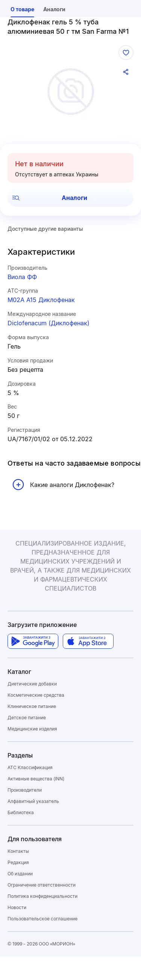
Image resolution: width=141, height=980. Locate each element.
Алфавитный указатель (33, 801)
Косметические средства (36, 695)
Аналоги (50, 198)
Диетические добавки (32, 684)
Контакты (18, 851)
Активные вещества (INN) (36, 779)
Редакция (18, 862)
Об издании (20, 874)
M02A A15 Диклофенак (41, 300)
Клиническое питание (32, 706)
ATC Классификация (30, 767)
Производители (25, 790)
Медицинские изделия (32, 729)
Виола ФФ (22, 277)
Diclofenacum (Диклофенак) (49, 323)
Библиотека (21, 812)
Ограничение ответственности (42, 885)
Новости (17, 907)
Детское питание (27, 718)
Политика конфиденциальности (42, 896)
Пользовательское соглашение (42, 919)
